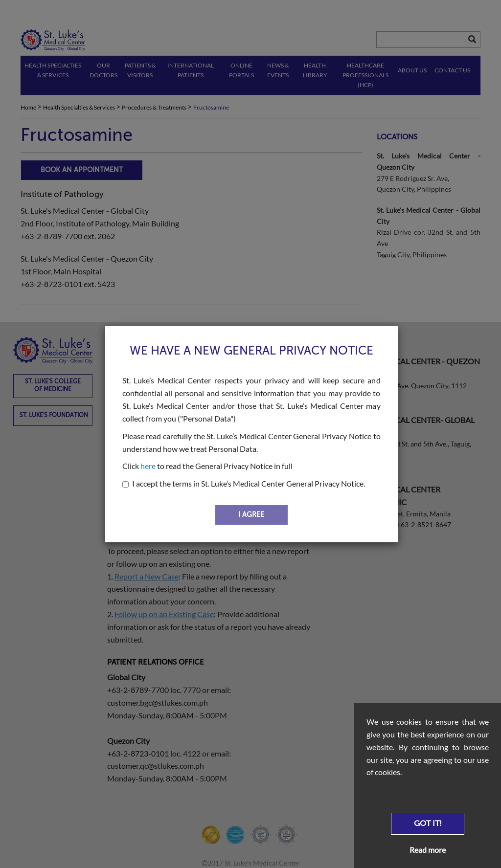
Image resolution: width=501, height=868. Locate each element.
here (148, 466)
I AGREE (251, 515)
